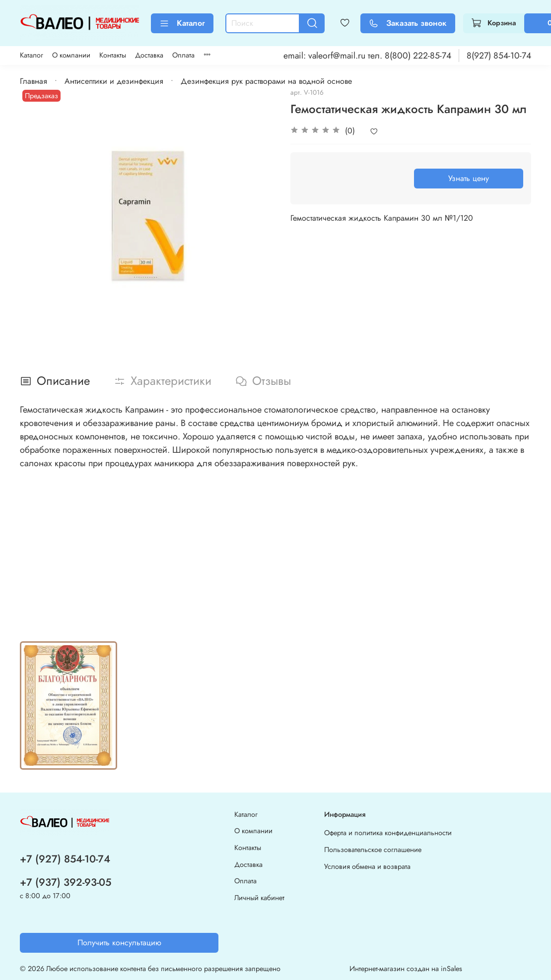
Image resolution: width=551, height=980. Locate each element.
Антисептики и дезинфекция (114, 81)
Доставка (149, 55)
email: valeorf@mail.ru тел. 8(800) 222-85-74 (367, 56)
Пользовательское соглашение (373, 850)
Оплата (183, 55)
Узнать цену (469, 178)
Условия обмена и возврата (367, 866)
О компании (71, 55)
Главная (34, 81)
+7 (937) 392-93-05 (66, 882)
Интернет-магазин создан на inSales (406, 969)
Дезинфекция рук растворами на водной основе (266, 81)
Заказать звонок (408, 23)
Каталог (182, 23)
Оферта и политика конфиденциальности (388, 833)
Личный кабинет (259, 898)
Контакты (113, 55)
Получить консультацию (119, 943)
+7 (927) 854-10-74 (65, 859)
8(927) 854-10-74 (499, 56)
